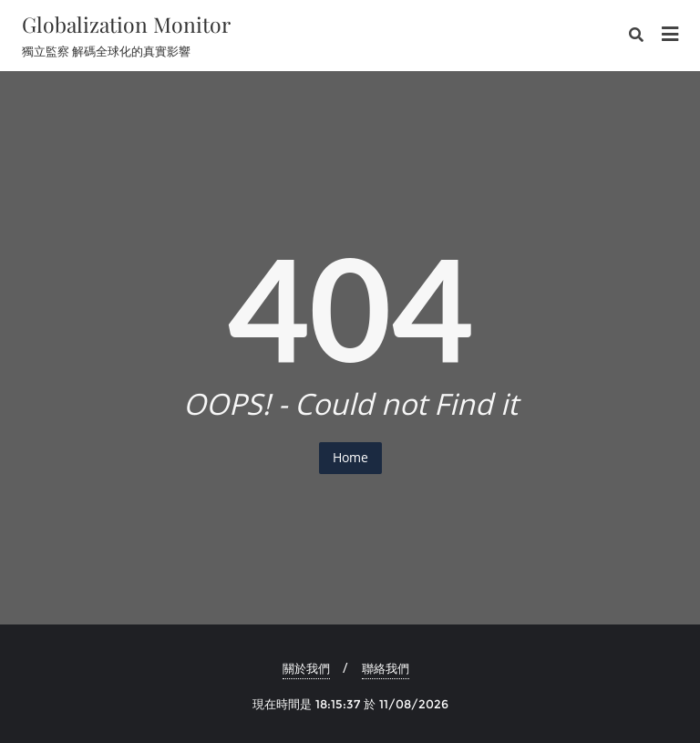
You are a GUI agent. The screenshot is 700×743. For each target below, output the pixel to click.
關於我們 (306, 668)
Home (350, 457)
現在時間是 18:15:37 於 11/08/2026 (350, 704)
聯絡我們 (386, 668)
